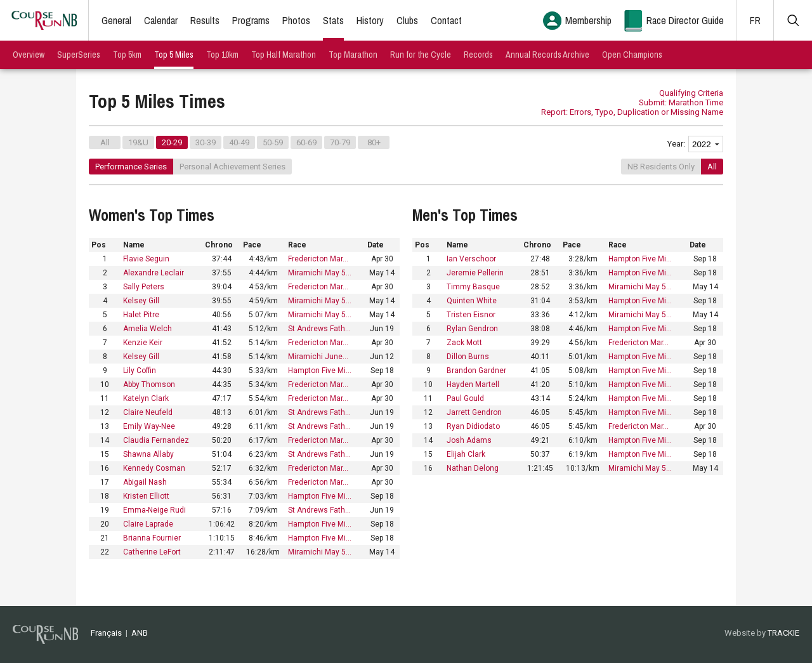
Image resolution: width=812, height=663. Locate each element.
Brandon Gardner (476, 371)
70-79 (340, 142)
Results (205, 20)
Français (106, 633)
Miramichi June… (318, 357)
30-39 (206, 142)
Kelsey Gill (141, 301)
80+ (374, 142)
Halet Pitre (141, 315)
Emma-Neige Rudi (154, 510)
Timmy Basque (473, 287)
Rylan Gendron (472, 329)
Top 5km (127, 55)
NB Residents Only (661, 167)
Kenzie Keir (143, 343)
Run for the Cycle (421, 55)
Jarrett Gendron (474, 412)
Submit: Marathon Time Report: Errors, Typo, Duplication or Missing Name (632, 107)
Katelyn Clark (146, 398)
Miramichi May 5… (320, 273)
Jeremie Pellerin (475, 273)
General (116, 20)
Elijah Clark (466, 454)
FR (755, 20)
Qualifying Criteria (691, 93)
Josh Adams (469, 440)
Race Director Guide (685, 20)
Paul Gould (465, 398)
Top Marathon (353, 55)
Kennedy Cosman (154, 468)
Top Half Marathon (284, 55)
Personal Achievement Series (232, 167)
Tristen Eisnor (471, 315)
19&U (138, 142)
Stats (333, 20)
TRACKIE (783, 633)
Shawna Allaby (148, 454)
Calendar (161, 20)
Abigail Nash (145, 482)
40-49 (239, 142)
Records (478, 55)
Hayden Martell (473, 384)
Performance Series (131, 167)
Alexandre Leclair (154, 273)
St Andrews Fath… (319, 329)
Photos (296, 20)
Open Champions (632, 55)
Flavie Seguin (146, 259)
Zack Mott (464, 343)
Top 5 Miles (174, 55)
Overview (29, 55)
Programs (251, 20)
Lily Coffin (140, 371)
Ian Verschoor (471, 259)
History (370, 20)
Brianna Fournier (152, 538)
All (105, 142)
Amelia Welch (147, 329)
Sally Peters (144, 287)
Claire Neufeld (148, 412)
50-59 (273, 142)
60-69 (306, 142)
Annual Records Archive (547, 55)
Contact (446, 20)
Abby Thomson (149, 384)
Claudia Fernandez (156, 440)
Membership (588, 20)
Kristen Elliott (146, 496)
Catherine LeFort (152, 552)
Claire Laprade (148, 524)
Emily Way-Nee (149, 426)
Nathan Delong (473, 468)
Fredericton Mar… (318, 259)
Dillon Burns (468, 357)
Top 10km (222, 55)
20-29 (172, 142)
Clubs (407, 20)
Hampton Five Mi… (320, 371)
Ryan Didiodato (473, 426)
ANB (140, 633)
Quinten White (472, 301)
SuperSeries (79, 55)
